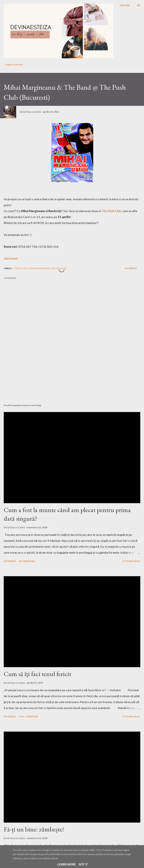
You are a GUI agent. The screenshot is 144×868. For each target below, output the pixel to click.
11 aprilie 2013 (20, 268)
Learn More (67, 864)
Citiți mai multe (131, 561)
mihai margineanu (39, 268)
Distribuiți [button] (131, 268)
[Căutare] (125, 5)
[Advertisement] (62, 378)
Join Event (11, 258)
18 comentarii (27, 561)
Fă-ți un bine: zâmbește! (34, 829)
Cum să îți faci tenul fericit (37, 674)
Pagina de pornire (14, 64)
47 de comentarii (28, 717)
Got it (83, 864)
